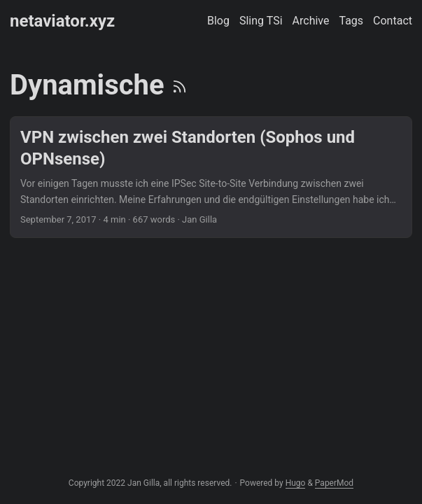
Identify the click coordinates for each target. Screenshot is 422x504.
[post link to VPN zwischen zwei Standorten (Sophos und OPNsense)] (211, 177)
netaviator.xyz (62, 21)
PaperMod (334, 483)
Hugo (296, 483)
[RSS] (180, 85)
